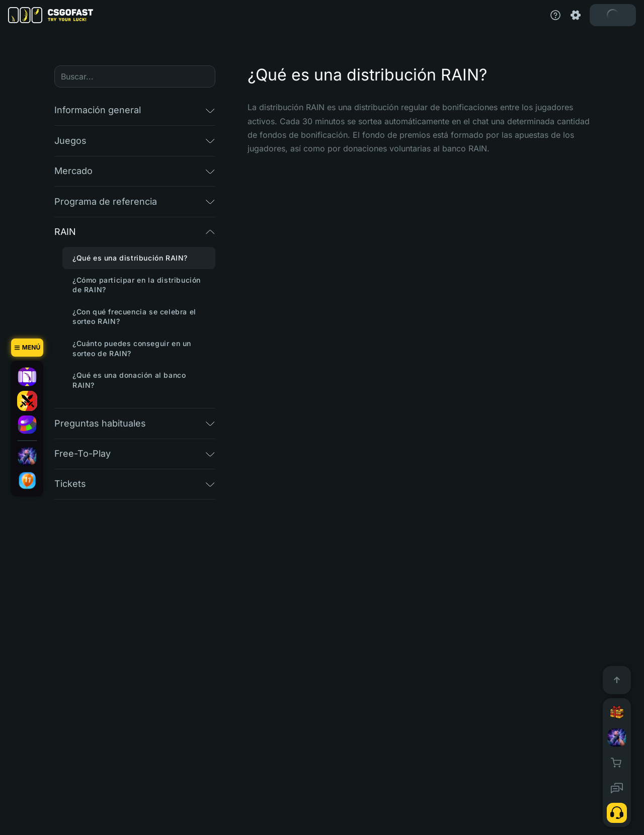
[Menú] (27, 348)
